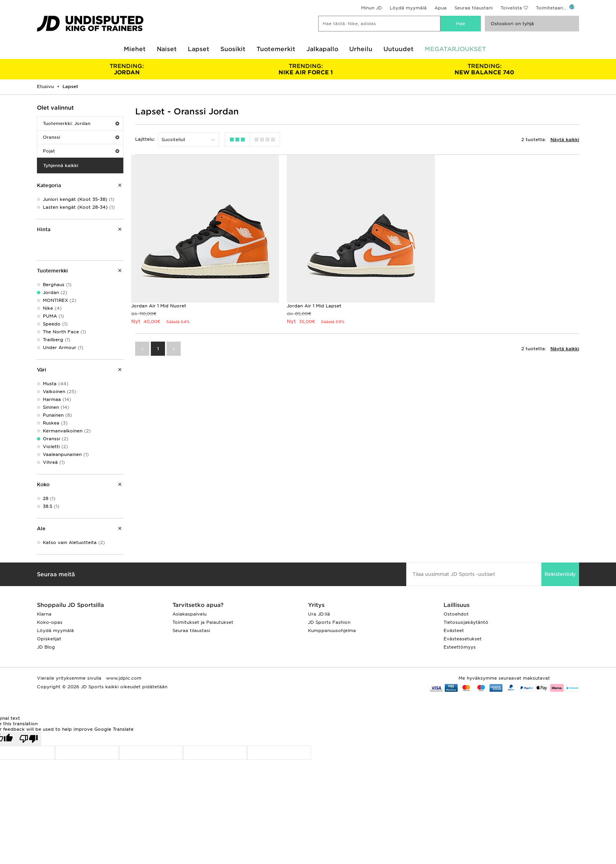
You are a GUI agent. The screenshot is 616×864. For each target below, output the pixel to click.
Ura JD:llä (319, 614)
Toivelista (511, 8)
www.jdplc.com (123, 678)
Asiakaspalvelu (190, 614)
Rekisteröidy (560, 574)
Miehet (135, 49)
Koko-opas (50, 622)
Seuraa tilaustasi (191, 631)
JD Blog (46, 647)
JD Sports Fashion (329, 622)
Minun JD (371, 8)
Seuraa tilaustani (474, 8)
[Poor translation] (29, 739)
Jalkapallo (322, 49)
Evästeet (454, 631)
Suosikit (233, 49)
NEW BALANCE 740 (485, 69)
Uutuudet (399, 49)
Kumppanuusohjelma (332, 631)
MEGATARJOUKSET (455, 49)
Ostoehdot (456, 614)
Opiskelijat (49, 639)
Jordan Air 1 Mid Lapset (314, 306)
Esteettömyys (460, 647)
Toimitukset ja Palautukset (203, 622)
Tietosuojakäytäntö (466, 622)
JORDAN (127, 69)
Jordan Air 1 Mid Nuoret (159, 306)
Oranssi (81, 137)
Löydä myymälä (408, 8)
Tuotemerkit (276, 49)
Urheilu (361, 49)
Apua (441, 8)
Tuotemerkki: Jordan (81, 123)
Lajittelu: (145, 139)
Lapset (199, 49)
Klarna (44, 614)
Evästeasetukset (463, 639)
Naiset (167, 49)
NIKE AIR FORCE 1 (305, 69)
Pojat (81, 151)
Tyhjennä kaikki (61, 165)
